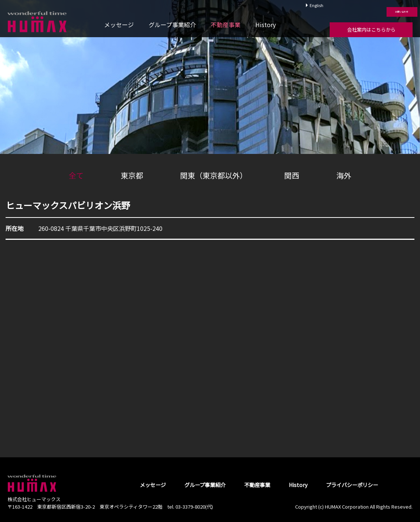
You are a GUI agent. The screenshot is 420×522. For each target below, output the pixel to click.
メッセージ (119, 25)
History (266, 25)
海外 (344, 175)
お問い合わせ (371, 8)
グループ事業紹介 (172, 25)
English (316, 5)
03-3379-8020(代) (194, 507)
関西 (292, 175)
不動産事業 (226, 25)
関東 (214, 175)
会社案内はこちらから (371, 30)
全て (76, 175)
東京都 (132, 175)
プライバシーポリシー (352, 485)
